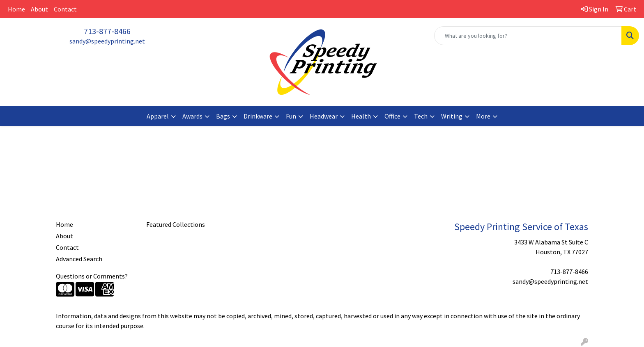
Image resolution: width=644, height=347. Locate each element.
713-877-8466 (107, 31)
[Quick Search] (528, 36)
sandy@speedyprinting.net (107, 41)
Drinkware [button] (258, 116)
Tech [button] (421, 116)
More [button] (483, 116)
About (39, 9)
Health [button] (361, 116)
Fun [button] (291, 116)
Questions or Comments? (92, 276)
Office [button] (392, 116)
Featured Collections (176, 224)
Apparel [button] (158, 116)
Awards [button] (192, 116)
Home (16, 9)
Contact (65, 9)
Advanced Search (79, 259)
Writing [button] (452, 116)
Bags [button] (223, 116)
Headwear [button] (324, 116)
